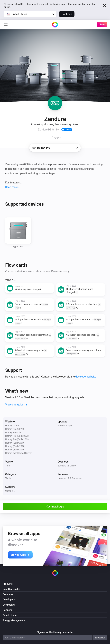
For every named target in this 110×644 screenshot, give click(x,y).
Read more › (12, 187)
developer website (86, 377)
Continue (67, 14)
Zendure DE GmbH (67, 466)
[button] (30, 14)
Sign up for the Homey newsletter (55, 632)
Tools (8, 478)
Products (8, 584)
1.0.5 (8, 466)
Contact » (10, 491)
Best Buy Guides (11, 589)
